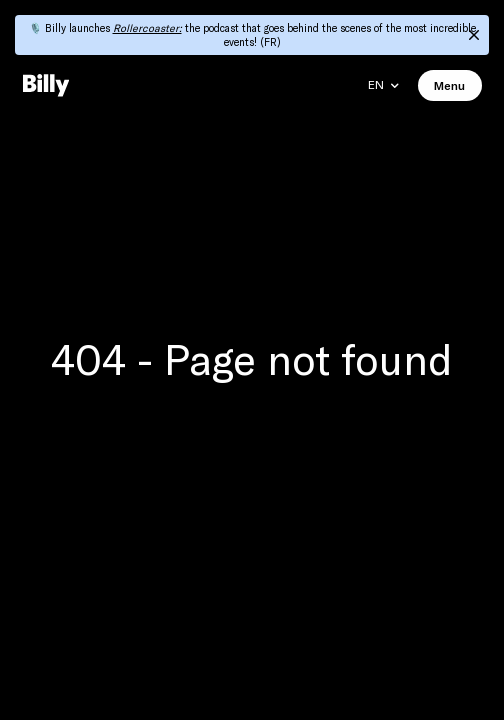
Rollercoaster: (147, 28)
